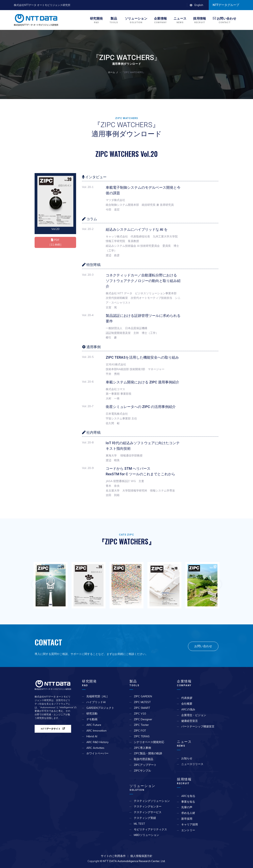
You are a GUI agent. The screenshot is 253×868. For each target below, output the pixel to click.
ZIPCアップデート (145, 765)
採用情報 (184, 781)
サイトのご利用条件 (113, 856)
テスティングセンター (148, 806)
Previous (36, 584)
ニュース (184, 744)
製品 (134, 683)
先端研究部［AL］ (98, 696)
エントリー (188, 830)
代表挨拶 (187, 698)
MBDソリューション (146, 835)
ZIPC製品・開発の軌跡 (148, 753)
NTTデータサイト (51, 729)
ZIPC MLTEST (142, 702)
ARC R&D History (97, 742)
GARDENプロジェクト (100, 708)
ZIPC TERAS (142, 736)
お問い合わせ (203, 646)
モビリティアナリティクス (150, 829)
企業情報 (184, 683)
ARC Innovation (96, 731)
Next (217, 584)
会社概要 (187, 704)
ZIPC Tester (141, 725)
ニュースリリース (192, 764)
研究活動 (92, 714)
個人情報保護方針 (141, 856)
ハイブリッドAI (96, 702)
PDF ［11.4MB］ (55, 242)
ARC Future (94, 725)
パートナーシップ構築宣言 (198, 726)
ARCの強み (188, 709)
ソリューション (142, 788)
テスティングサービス (148, 812)
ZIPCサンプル (142, 771)
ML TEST (139, 824)
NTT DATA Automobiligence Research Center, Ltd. (134, 861)
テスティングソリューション (152, 801)
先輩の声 (187, 807)
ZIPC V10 (140, 714)
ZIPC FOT (140, 731)
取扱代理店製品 (143, 759)
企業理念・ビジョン (194, 715)
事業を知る (188, 802)
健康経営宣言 (190, 721)
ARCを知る (188, 796)
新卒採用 (187, 819)
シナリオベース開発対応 (149, 742)
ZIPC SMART (142, 708)
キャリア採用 (190, 824)
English (199, 5)
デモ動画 (92, 719)
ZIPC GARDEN (143, 696)
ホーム (111, 72)
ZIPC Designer (143, 719)
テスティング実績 (145, 818)
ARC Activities (95, 748)
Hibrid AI (92, 736)
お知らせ (187, 758)
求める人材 (188, 813)
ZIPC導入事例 (142, 748)
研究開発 (89, 683)
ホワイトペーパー (97, 753)
